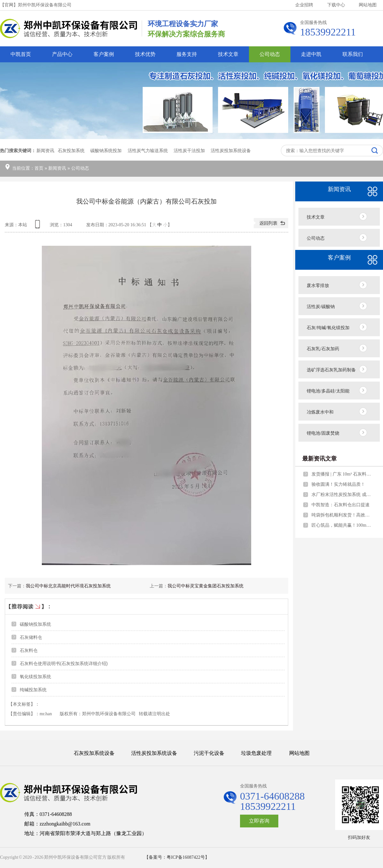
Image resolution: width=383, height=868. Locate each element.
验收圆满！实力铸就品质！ (338, 484)
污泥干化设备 (209, 753)
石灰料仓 (29, 650)
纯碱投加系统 (33, 690)
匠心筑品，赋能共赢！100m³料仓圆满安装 (342, 525)
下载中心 (336, 5)
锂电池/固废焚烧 (323, 433)
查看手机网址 (39, 226)
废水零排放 (318, 286)
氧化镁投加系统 (35, 677)
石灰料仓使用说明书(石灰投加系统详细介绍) (64, 663)
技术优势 (145, 54)
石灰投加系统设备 (94, 753)
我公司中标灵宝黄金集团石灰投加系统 (206, 586)
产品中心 (62, 54)
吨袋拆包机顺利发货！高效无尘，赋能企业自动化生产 (342, 515)
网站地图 (368, 5)
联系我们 (353, 54)
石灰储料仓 (31, 637)
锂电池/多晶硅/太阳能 (328, 391)
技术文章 (228, 54)
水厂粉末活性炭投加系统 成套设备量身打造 (342, 495)
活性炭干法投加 (189, 151)
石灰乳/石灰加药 (323, 349)
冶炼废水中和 (320, 412)
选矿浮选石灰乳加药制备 (331, 370)
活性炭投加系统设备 (231, 151)
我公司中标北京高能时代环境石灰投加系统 (68, 586)
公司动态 (270, 54)
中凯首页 (21, 54)
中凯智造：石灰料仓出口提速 (341, 505)
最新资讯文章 (319, 459)
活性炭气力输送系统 (148, 151)
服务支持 (187, 54)
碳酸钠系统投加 (106, 151)
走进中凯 (311, 54)
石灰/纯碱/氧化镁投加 (328, 328)
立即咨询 (259, 821)
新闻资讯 (57, 168)
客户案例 (104, 54)
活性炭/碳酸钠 (321, 307)
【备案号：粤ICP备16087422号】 (177, 857)
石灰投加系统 (71, 151)
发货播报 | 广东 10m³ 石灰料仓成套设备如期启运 (342, 474)
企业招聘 (304, 5)
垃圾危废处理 (256, 753)
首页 (39, 168)
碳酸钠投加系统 (35, 624)
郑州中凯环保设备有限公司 (109, 714)
